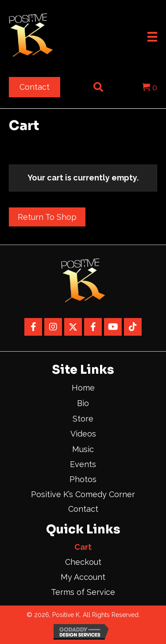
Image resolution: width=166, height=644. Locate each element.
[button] (33, 327)
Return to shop (47, 217)
